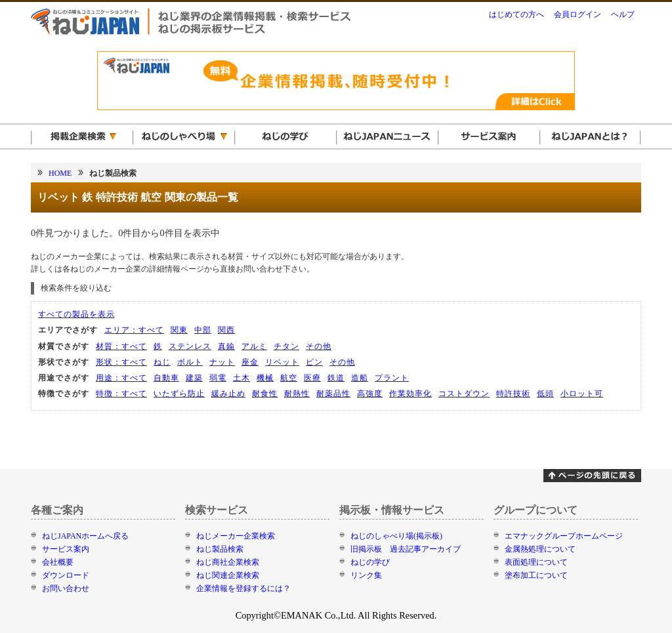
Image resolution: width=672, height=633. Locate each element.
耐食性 (265, 394)
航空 (289, 378)
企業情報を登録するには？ (243, 588)
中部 (203, 330)
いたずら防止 (179, 394)
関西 (226, 330)
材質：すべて (121, 346)
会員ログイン (577, 14)
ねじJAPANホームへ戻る (85, 536)
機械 (265, 378)
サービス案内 (66, 549)
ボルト (190, 362)
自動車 (166, 378)
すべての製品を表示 (76, 314)
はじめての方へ (516, 14)
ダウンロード (66, 575)
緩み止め (228, 394)
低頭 (545, 394)
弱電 (218, 378)
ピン (314, 362)
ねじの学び (370, 562)
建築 (194, 378)
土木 (241, 378)
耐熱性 (297, 394)
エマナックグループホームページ (564, 536)
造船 (360, 378)
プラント (392, 378)
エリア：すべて (134, 330)
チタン (286, 346)
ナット (222, 362)
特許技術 (513, 394)
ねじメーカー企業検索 (236, 536)
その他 (319, 346)
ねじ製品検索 (220, 549)
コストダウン (464, 394)
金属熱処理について (540, 549)
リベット (282, 362)
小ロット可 (582, 394)
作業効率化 (410, 394)
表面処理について (536, 562)
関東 (179, 330)
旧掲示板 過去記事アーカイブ (406, 549)
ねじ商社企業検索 (228, 562)
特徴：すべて (121, 394)
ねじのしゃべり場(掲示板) (396, 536)
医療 (312, 378)
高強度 (370, 394)
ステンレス (190, 346)
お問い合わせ (66, 588)
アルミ (254, 346)
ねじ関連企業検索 (228, 575)
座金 (250, 362)
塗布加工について (536, 575)
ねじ (162, 362)
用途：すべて (121, 378)
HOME (60, 173)
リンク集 (366, 575)
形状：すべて (121, 362)
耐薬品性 (333, 394)
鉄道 (336, 378)
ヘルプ (623, 14)
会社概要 (58, 562)
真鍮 (226, 346)
